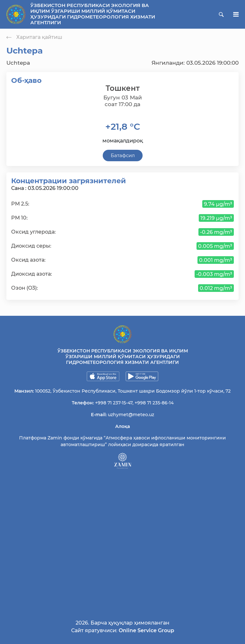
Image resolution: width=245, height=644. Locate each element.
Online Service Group (146, 630)
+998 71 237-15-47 (114, 403)
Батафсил (123, 155)
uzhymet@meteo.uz (131, 415)
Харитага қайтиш (34, 37)
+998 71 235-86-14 (154, 403)
